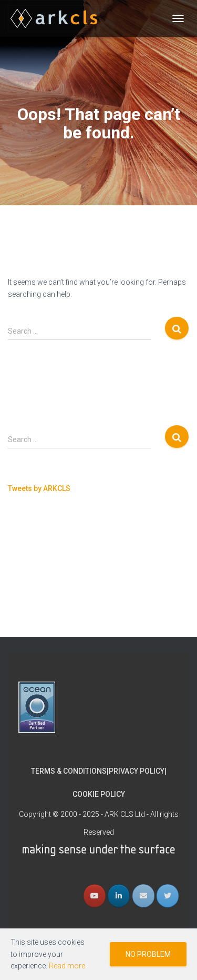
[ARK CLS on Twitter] (168, 806)
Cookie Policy (99, 705)
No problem (148, 954)
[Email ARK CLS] (143, 806)
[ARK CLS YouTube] (95, 806)
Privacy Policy (137, 682)
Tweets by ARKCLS (39, 488)
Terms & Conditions (69, 682)
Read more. (68, 966)
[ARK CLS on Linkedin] (119, 806)
